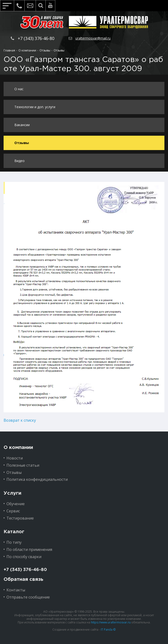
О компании (18, 448)
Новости (15, 458)
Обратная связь (23, 579)
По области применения (29, 549)
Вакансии (22, 125)
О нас (19, 89)
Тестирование (20, 518)
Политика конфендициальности (37, 479)
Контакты (16, 590)
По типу (14, 542)
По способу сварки (24, 557)
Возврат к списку (20, 420)
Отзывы (22, 143)
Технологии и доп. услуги (35, 107)
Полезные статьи (23, 465)
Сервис (13, 511)
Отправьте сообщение (28, 597)
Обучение (16, 504)
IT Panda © (108, 630)
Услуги (12, 493)
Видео (20, 161)
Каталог (14, 532)
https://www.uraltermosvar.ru (111, 622)
